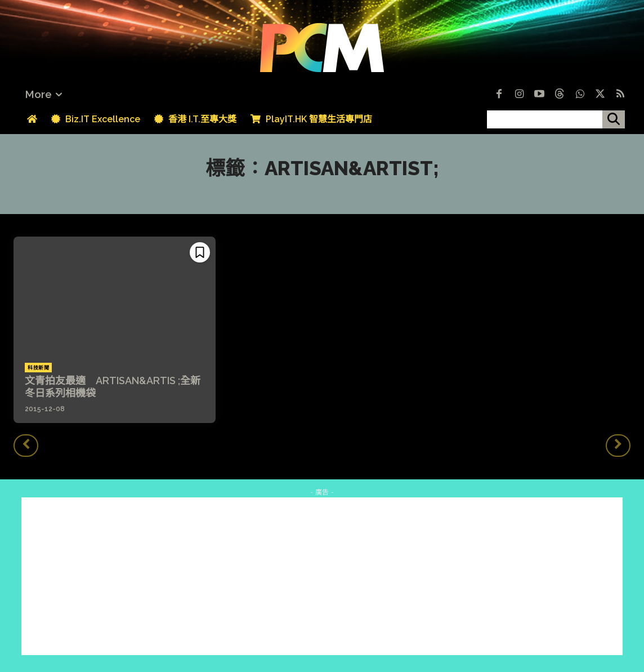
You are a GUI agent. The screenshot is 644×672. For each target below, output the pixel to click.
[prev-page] (26, 446)
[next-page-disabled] (618, 446)
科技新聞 (38, 368)
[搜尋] (614, 119)
